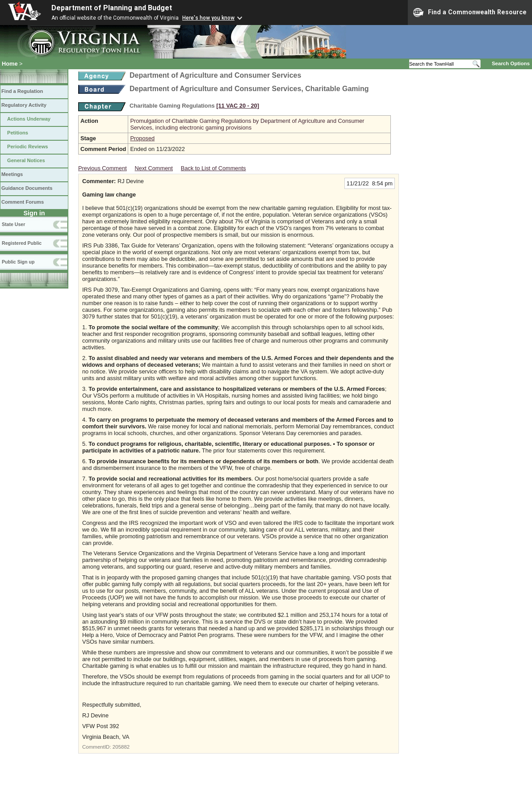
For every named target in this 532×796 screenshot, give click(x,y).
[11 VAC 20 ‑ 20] (238, 106)
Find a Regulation (22, 91)
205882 (121, 747)
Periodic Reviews (28, 147)
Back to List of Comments (214, 168)
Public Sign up (18, 262)
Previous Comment (103, 168)
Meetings (12, 174)
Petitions (18, 133)
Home (10, 64)
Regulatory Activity (24, 105)
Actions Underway (29, 119)
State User (13, 224)
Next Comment (154, 168)
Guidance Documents (27, 188)
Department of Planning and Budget (112, 8)
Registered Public (22, 243)
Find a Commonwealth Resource (470, 13)
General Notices (26, 160)
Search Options (511, 63)
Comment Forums (23, 202)
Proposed (142, 138)
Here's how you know (208, 18)
